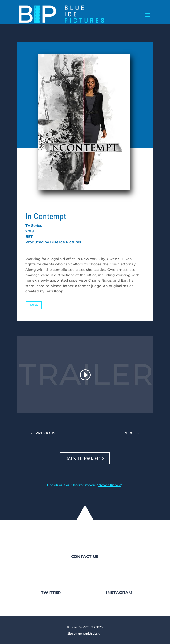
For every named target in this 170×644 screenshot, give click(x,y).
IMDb (34, 305)
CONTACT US (85, 557)
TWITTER (51, 593)
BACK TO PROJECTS (85, 458)
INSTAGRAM (119, 593)
